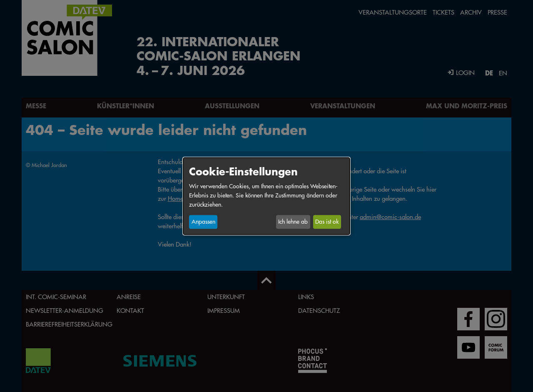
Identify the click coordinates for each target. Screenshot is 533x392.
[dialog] (266, 196)
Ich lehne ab (293, 222)
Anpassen (203, 222)
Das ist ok (327, 222)
